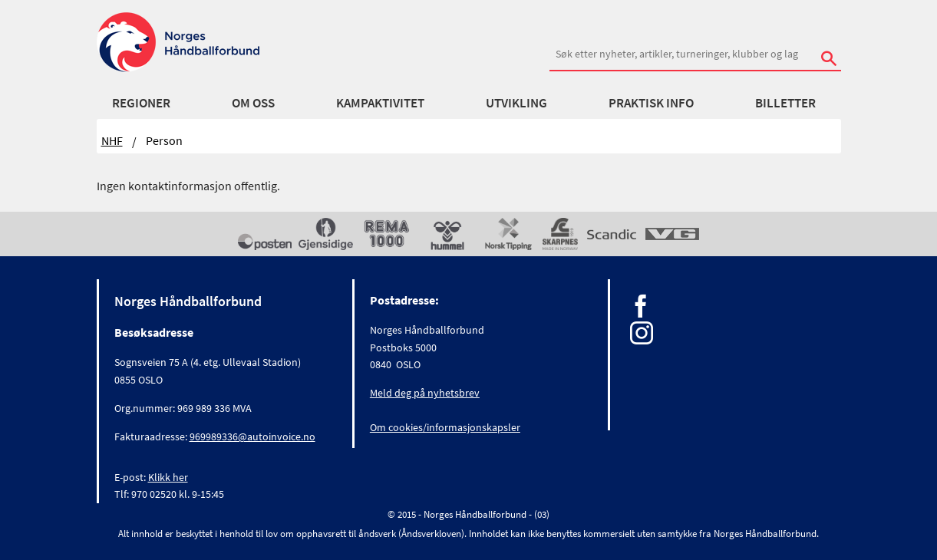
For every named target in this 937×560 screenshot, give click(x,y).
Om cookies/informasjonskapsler (445, 427)
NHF (112, 140)
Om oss (253, 103)
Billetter (785, 103)
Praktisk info (651, 103)
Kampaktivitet (380, 103)
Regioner (141, 103)
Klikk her (168, 477)
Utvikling (516, 103)
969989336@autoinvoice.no (252, 436)
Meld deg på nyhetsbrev (425, 393)
